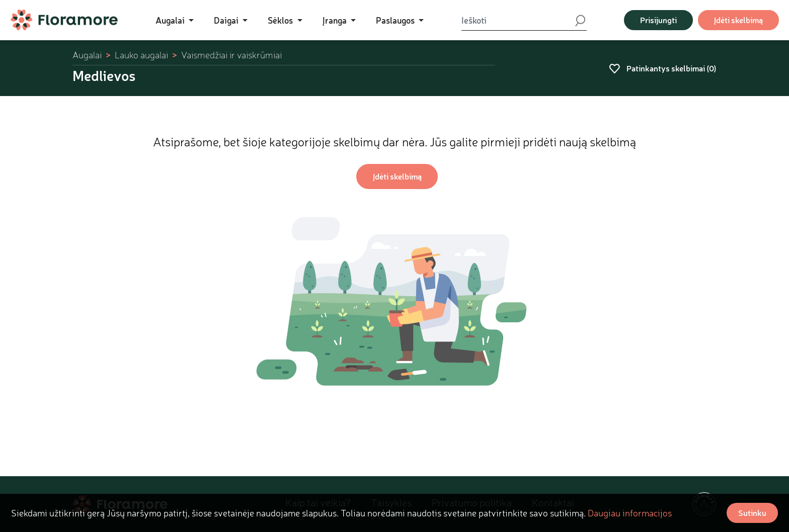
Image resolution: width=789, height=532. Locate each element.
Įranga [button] (336, 20)
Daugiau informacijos (630, 513)
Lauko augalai (141, 55)
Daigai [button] (227, 20)
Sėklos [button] (281, 20)
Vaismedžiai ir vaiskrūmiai (231, 55)
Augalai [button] (171, 20)
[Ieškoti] (518, 20)
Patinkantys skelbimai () (663, 68)
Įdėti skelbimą (738, 20)
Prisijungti (658, 20)
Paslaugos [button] (396, 20)
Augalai (87, 55)
